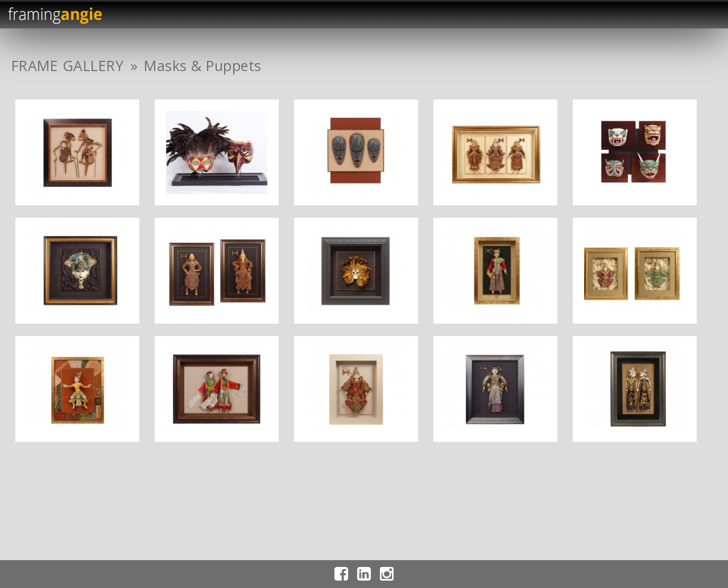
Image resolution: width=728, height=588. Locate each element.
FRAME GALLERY (68, 65)
